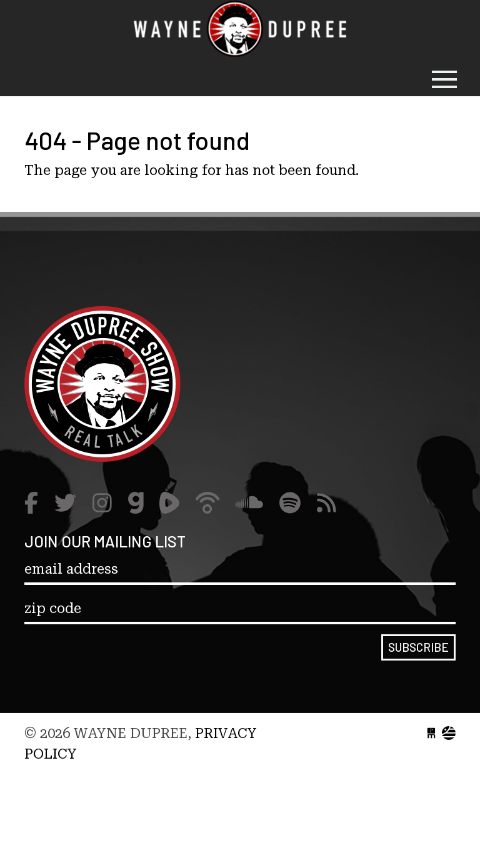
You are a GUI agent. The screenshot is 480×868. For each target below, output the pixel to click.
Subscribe (418, 647)
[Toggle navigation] (444, 79)
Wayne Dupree (240, 31)
